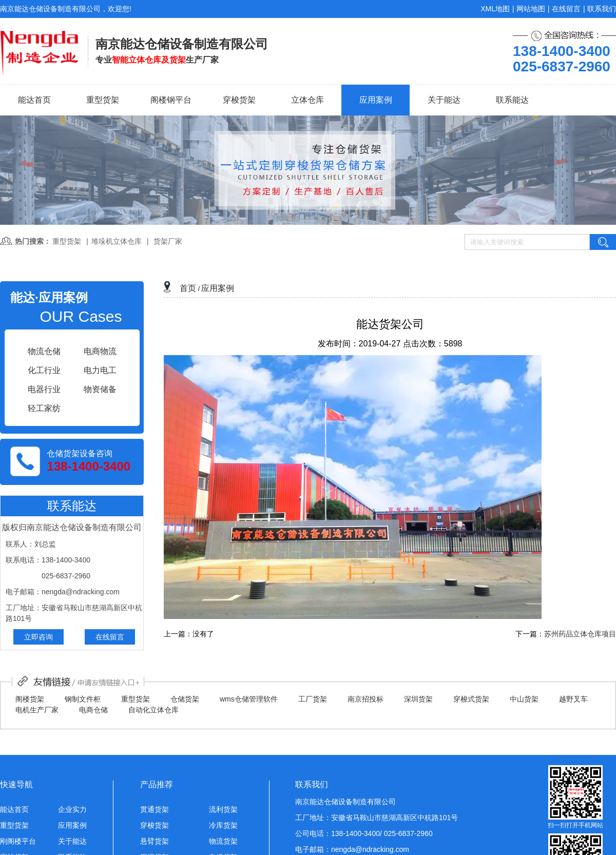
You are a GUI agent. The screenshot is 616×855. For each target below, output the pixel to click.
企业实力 (72, 809)
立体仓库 (307, 100)
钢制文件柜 (83, 699)
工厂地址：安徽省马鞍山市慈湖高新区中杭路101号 (377, 818)
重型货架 (103, 100)
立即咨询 (38, 637)
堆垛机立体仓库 (117, 241)
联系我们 (602, 9)
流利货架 (223, 809)
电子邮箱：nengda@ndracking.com (352, 849)
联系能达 (512, 100)
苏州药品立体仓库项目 (580, 634)
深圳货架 (418, 699)
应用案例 (376, 100)
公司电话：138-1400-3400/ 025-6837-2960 (364, 833)
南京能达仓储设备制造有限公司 (345, 802)
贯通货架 (155, 809)
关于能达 (444, 100)
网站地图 (531, 9)
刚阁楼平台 (18, 841)
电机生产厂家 (37, 710)
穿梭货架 (239, 100)
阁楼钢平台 (171, 100)
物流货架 (223, 841)
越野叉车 (573, 699)
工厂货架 (313, 699)
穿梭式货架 (471, 699)
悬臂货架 (155, 841)
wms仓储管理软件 (249, 699)
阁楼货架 (30, 699)
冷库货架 (223, 825)
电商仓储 (93, 710)
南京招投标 (365, 699)
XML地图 (495, 9)
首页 (188, 288)
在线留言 (566, 9)
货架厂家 (168, 241)
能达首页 (34, 100)
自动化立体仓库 (153, 710)
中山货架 (524, 699)
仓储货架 (185, 699)
